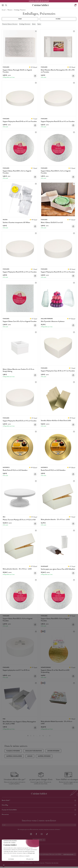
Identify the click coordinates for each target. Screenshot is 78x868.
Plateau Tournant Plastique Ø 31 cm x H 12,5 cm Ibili (19, 520)
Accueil (4, 10)
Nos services (39, 814)
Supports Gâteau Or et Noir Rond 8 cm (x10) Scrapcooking (55, 671)
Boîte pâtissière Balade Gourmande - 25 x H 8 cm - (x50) (57, 722)
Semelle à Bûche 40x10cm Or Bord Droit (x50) (56, 421)
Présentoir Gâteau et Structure (10, 24)
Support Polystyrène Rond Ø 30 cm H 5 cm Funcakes (20, 272)
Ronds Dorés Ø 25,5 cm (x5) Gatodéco (53, 470)
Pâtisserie (10, 10)
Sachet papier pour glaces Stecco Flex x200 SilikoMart (58, 569)
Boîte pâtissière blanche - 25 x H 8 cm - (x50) (17, 569)
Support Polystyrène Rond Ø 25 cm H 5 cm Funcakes (20, 421)
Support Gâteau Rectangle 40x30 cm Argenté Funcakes (17, 71)
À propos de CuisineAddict (39, 810)
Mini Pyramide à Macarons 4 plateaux (53, 321)
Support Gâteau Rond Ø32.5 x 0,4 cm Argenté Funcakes (18, 620)
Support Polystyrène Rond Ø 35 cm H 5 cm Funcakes (58, 121)
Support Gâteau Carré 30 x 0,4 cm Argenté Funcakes (20, 321)
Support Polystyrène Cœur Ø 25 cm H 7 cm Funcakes (58, 371)
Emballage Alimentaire (25, 24)
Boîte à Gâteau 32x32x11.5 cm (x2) (52, 222)
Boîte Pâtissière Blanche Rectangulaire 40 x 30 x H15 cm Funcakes (58, 71)
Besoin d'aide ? (39, 800)
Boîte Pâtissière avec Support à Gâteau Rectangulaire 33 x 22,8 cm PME (19, 723)
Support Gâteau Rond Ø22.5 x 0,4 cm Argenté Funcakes (56, 172)
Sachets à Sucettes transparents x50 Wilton (16, 222)
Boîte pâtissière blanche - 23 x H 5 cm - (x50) (55, 519)
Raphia (39, 24)
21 (50, 736)
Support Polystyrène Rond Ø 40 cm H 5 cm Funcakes (20, 121)
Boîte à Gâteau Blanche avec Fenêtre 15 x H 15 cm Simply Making (18, 370)
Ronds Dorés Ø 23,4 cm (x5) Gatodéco (15, 470)
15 (43, 736)
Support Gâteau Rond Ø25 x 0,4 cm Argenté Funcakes (17, 172)
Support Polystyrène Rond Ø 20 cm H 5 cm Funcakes (58, 272)
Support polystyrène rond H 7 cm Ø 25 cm (16, 670)
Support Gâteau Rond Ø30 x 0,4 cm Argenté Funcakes (55, 620)
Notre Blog (39, 805)
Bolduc (34, 24)
